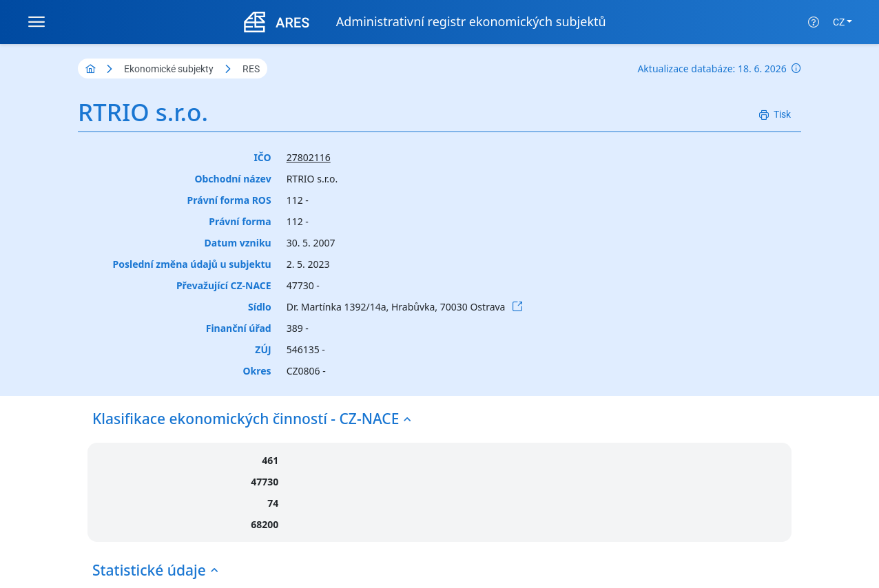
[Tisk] (775, 115)
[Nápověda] (814, 22)
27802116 (309, 157)
